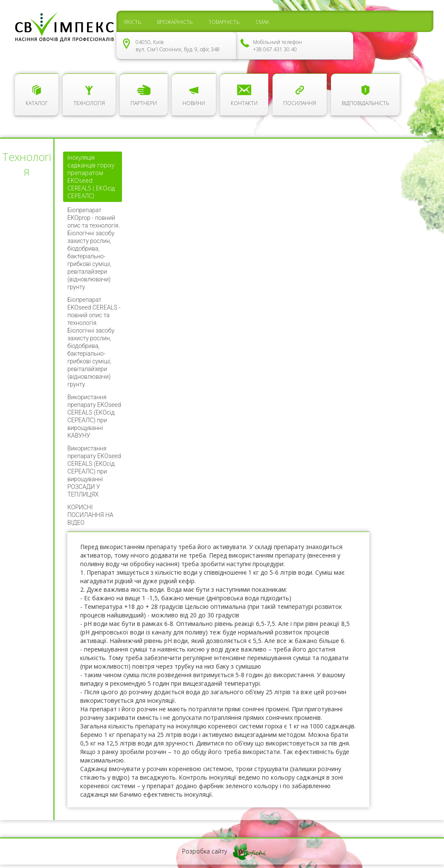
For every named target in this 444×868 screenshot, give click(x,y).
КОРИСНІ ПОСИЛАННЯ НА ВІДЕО (90, 515)
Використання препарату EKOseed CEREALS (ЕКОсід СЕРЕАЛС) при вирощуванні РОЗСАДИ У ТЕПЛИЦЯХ (94, 471)
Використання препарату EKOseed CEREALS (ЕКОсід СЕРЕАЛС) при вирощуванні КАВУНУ (94, 416)
